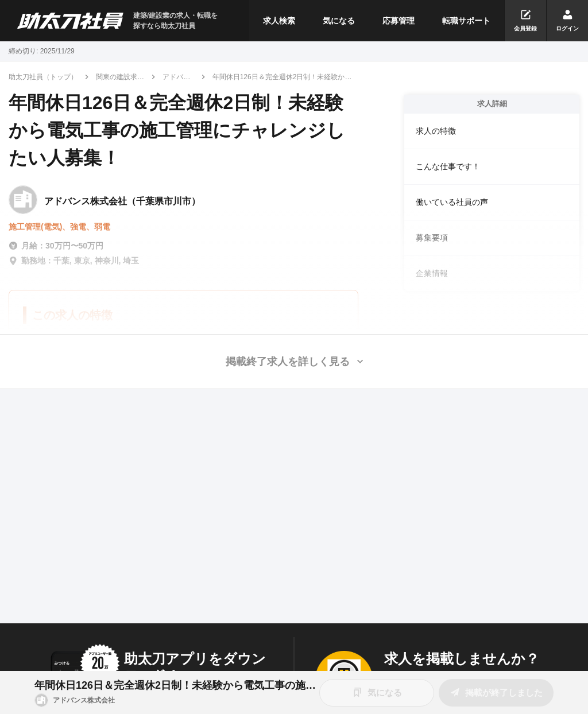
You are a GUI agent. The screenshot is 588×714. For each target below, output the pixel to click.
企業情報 (432, 273)
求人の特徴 (436, 131)
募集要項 (432, 238)
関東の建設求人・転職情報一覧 (120, 77)
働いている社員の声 (452, 202)
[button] (294, 362)
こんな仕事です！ (448, 166)
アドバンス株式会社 (176, 77)
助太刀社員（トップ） (43, 77)
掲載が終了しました (496, 692)
